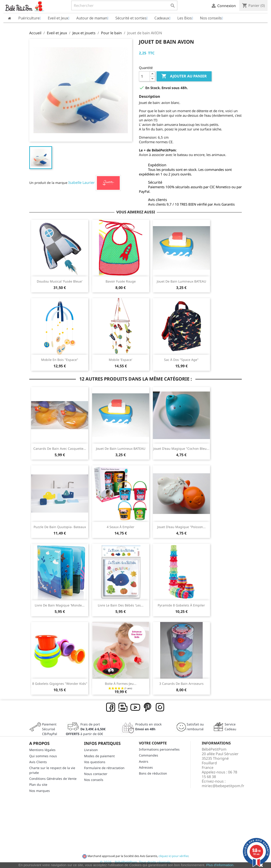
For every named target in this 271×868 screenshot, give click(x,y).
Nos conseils (94, 780)
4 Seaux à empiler (121, 527)
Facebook (111, 707)
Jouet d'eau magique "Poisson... (181, 527)
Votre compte (153, 743)
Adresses (146, 767)
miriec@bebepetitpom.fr (223, 786)
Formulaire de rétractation (104, 768)
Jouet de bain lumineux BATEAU (181, 281)
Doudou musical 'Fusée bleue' (60, 281)
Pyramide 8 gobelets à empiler (181, 605)
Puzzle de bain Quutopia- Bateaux (60, 527)
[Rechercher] (124, 5)
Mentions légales (42, 750)
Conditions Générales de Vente (53, 779)
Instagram (160, 707)
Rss (123, 707)
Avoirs (144, 761)
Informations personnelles (159, 749)
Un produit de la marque (48, 183)
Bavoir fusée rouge (121, 281)
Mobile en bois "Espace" (60, 360)
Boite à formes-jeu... (121, 684)
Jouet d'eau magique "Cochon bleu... (181, 449)
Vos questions (95, 762)
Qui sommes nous (43, 756)
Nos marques (40, 791)
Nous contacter (96, 774)
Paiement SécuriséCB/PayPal (50, 729)
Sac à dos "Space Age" (181, 360)
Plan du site (38, 785)
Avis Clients (38, 762)
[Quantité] (144, 76)
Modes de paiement (99, 756)
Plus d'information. (220, 865)
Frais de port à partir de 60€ (86, 729)
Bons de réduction (153, 773)
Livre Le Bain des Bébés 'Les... (121, 605)
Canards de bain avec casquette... (60, 449)
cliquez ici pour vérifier (173, 856)
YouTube (135, 707)
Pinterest (148, 707)
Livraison (91, 750)
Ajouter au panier (184, 76)
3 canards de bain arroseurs (181, 684)
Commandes (149, 755)
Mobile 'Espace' (121, 360)
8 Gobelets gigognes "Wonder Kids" (60, 684)
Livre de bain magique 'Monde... (60, 605)
